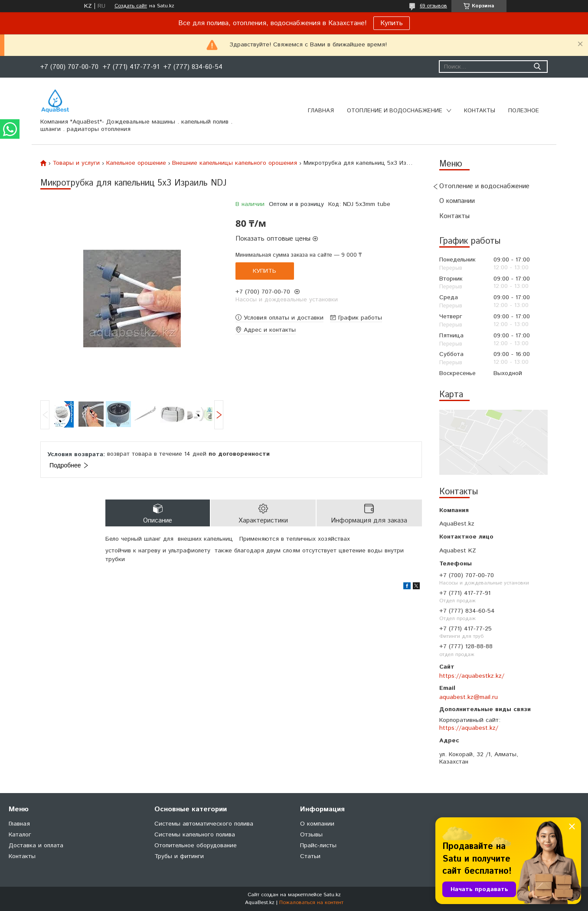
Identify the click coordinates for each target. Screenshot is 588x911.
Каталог (20, 835)
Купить (392, 23)
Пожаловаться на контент (311, 903)
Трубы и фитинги (179, 856)
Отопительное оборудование (196, 846)
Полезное (524, 111)
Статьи (310, 856)
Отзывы (311, 835)
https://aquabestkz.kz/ (472, 676)
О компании (457, 201)
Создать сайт (131, 6)
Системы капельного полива (195, 835)
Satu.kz (332, 895)
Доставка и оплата (36, 846)
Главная (321, 111)
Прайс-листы (318, 846)
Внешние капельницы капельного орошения (235, 163)
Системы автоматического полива (204, 824)
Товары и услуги (76, 163)
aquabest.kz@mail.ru (469, 697)
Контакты (480, 111)
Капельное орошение (136, 163)
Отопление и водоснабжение (395, 111)
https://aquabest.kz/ (469, 728)
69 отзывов (433, 6)
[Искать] (537, 67)
